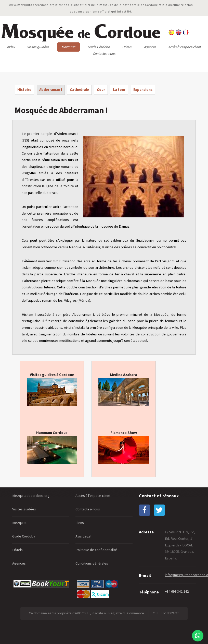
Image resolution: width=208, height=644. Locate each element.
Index (11, 47)
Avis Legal (83, 536)
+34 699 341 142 (177, 591)
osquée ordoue (81, 32)
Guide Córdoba (99, 47)
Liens (80, 523)
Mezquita (69, 47)
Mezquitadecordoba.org (31, 496)
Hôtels (127, 47)
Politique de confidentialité (96, 550)
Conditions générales (92, 563)
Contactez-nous (104, 54)
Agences (150, 47)
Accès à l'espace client (185, 47)
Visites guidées (38, 47)
